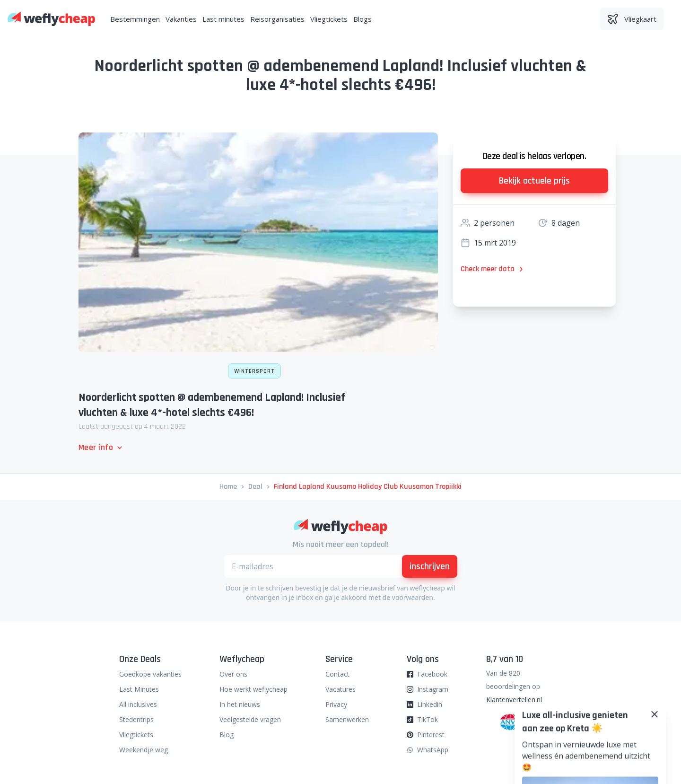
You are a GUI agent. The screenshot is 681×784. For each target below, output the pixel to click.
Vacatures (340, 689)
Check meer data (493, 269)
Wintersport (254, 371)
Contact (337, 674)
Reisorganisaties (277, 19)
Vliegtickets (329, 19)
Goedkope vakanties (150, 674)
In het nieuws (240, 704)
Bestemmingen (135, 19)
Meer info (101, 447)
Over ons (233, 674)
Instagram (433, 689)
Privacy (336, 704)
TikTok (428, 719)
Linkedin (430, 704)
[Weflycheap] (51, 19)
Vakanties (181, 19)
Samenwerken (347, 719)
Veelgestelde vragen (250, 719)
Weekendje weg (144, 750)
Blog (227, 735)
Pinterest (431, 735)
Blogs (362, 19)
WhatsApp (433, 750)
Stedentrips (136, 719)
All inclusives (138, 704)
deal (255, 487)
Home (228, 487)
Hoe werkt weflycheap (253, 689)
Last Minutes (139, 689)
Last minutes (223, 19)
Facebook (432, 674)
